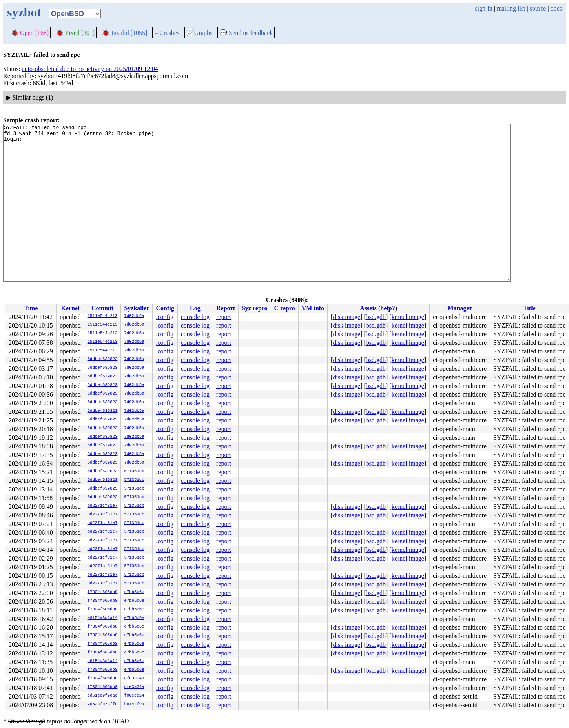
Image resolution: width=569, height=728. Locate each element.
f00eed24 (134, 696)
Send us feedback (246, 33)
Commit (102, 308)
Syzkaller (137, 308)
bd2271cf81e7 (103, 506)
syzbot (24, 12)
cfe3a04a (134, 679)
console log (195, 317)
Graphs (199, 33)
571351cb (134, 471)
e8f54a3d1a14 (103, 618)
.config (165, 317)
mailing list (511, 8)
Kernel (70, 308)
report (224, 317)
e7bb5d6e (134, 592)
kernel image (408, 317)
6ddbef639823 (103, 359)
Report (226, 308)
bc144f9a (134, 704)
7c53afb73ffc (103, 704)
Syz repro (255, 308)
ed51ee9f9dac (103, 696)
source (538, 8)
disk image (347, 317)
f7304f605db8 (103, 592)
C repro (285, 308)
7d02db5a (134, 316)
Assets (368, 308)
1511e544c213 (103, 316)
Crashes (167, 33)
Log (195, 308)
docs (556, 8)
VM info (313, 308)
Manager (460, 308)
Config (165, 308)
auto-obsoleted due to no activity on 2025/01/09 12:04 (90, 69)
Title (529, 308)
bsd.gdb (376, 317)
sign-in (483, 8)
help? (388, 308)
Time (31, 308)
